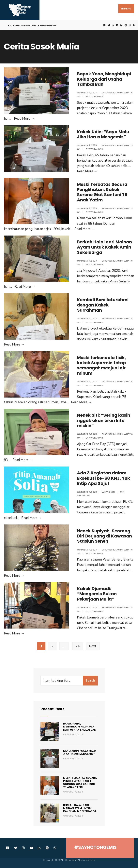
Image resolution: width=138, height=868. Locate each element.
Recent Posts (53, 709)
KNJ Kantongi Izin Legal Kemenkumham (32, 25)
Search (90, 681)
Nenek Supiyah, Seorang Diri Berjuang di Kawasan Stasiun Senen (104, 536)
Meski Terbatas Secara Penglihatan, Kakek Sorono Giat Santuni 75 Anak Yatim (102, 192)
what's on (108, 492)
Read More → (24, 119)
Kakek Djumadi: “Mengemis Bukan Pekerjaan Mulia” (97, 594)
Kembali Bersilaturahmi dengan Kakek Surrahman (103, 305)
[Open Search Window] (134, 25)
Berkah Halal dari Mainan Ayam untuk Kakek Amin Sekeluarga (105, 247)
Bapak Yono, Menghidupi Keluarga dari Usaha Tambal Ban (104, 79)
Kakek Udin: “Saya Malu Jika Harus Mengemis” (103, 134)
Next (93, 646)
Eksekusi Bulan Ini (112, 93)
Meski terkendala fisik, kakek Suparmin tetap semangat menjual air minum (102, 365)
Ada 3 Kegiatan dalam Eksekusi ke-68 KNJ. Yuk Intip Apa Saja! (104, 478)
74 (78, 646)
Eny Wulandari (95, 96)
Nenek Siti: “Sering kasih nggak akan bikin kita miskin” (104, 420)
